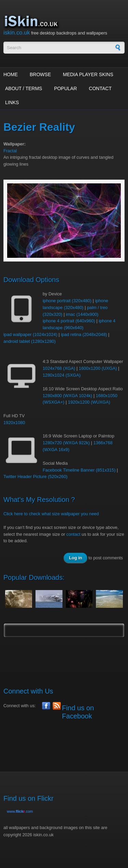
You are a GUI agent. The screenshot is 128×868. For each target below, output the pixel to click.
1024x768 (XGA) (59, 368)
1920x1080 (14, 423)
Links (12, 102)
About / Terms (24, 88)
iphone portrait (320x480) (67, 301)
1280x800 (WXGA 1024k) (67, 396)
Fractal (10, 151)
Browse (40, 74)
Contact (100, 88)
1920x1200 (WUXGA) (89, 402)
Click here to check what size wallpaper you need (51, 514)
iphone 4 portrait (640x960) (69, 321)
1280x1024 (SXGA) (62, 375)
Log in (75, 558)
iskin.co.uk (17, 33)
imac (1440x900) (82, 314)
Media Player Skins (88, 74)
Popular (65, 88)
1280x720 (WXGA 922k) (66, 443)
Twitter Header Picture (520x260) (35, 477)
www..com (20, 811)
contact (73, 534)
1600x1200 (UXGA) (98, 368)
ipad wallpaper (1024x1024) (30, 334)
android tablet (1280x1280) (30, 341)
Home (11, 74)
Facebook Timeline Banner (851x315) (79, 470)
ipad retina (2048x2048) (84, 334)
